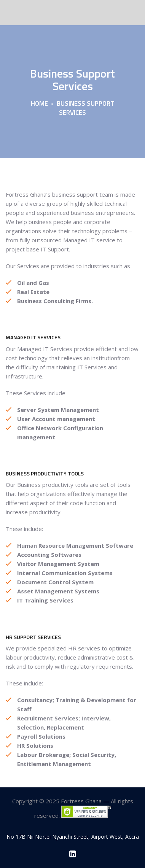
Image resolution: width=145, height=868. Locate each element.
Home (39, 103)
